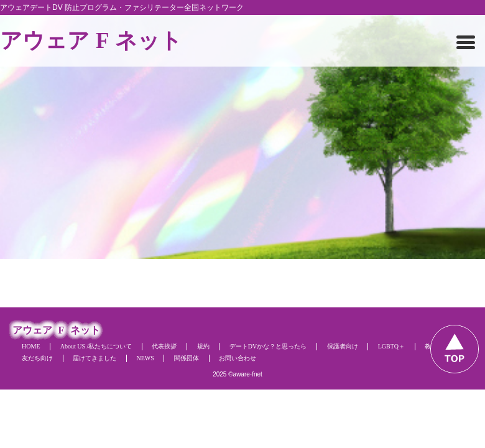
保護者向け (343, 346)
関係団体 (187, 358)
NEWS (145, 358)
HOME (31, 346)
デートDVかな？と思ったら (268, 346)
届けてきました (95, 358)
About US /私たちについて (96, 346)
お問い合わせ (238, 358)
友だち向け (37, 358)
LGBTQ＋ (391, 346)
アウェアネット (91, 41)
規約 (203, 346)
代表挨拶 (164, 346)
